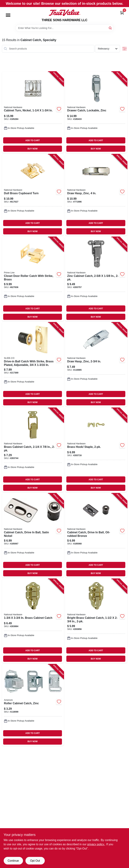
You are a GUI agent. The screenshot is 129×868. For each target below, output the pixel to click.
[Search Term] (65, 28)
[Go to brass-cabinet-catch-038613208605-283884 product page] (33, 621)
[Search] (110, 28)
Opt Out (35, 861)
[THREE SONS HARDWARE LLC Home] (65, 13)
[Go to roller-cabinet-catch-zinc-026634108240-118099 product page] (33, 705)
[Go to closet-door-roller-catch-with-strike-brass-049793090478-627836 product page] (33, 279)
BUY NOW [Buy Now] (33, 149)
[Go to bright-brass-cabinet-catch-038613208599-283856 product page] (96, 621)
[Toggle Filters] (125, 49)
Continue (13, 861)
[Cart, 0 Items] (122, 13)
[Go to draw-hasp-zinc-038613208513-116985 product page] (96, 364)
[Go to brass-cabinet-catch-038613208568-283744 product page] (33, 450)
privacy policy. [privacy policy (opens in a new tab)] (96, 844)
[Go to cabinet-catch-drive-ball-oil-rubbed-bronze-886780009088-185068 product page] (96, 535)
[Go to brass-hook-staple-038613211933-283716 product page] (96, 450)
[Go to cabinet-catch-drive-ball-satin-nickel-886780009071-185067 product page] (33, 535)
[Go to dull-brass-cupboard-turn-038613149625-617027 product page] (33, 195)
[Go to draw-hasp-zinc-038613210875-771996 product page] (96, 195)
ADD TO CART (33, 140)
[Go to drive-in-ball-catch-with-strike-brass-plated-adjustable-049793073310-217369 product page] (33, 364)
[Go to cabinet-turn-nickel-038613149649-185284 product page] (33, 112)
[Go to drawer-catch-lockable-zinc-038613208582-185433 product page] (96, 112)
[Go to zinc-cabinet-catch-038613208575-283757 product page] (96, 279)
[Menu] (8, 15)
